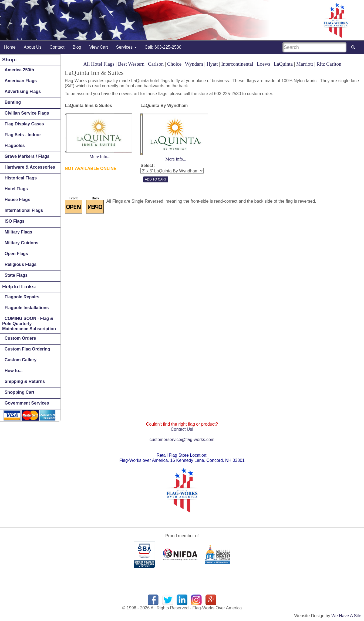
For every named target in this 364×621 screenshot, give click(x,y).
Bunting (13, 102)
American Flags (21, 81)
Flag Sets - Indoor (23, 135)
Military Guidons (21, 243)
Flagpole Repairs (22, 297)
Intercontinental (237, 64)
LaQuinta (283, 64)
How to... (14, 371)
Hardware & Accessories (30, 167)
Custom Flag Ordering (27, 349)
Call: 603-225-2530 (163, 47)
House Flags (17, 200)
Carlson (156, 64)
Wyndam (194, 64)
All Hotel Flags (99, 64)
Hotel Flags (16, 189)
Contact (57, 47)
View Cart (99, 47)
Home (10, 47)
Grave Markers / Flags (27, 156)
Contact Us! (182, 429)
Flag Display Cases (24, 124)
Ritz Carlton (329, 64)
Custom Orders (20, 338)
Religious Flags (21, 264)
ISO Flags (15, 221)
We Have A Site (346, 616)
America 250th (19, 70)
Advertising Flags (23, 91)
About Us (33, 47)
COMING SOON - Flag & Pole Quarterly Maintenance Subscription (29, 324)
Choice (174, 64)
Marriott (305, 64)
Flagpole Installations (27, 308)
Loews (264, 64)
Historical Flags (21, 178)
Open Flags (16, 254)
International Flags (24, 210)
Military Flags (18, 232)
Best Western (131, 64)
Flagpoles (15, 146)
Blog (77, 47)
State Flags (16, 275)
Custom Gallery (21, 360)
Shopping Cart (19, 392)
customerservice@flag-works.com (182, 440)
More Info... (100, 157)
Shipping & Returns (25, 381)
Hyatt (212, 64)
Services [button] (126, 47)
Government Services (27, 403)
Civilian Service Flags (27, 113)
